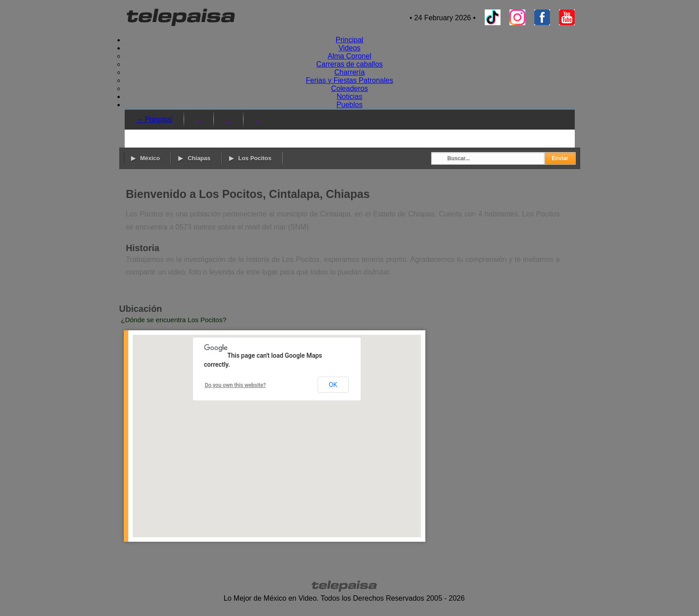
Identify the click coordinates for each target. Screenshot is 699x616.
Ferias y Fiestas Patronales (350, 80)
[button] (277, 428)
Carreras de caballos (350, 64)
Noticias (349, 97)
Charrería (350, 72)
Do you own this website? (235, 385)
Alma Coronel (349, 56)
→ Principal (154, 119)
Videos (349, 48)
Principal (349, 40)
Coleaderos (350, 88)
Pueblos (350, 105)
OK (333, 385)
